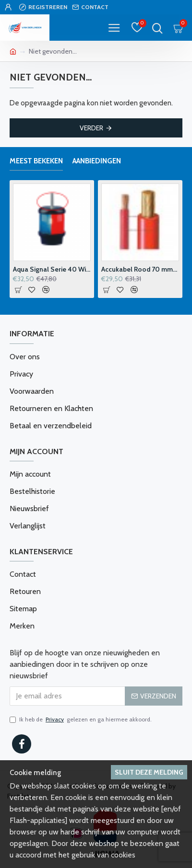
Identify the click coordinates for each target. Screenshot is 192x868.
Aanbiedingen (97, 161)
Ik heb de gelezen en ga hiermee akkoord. (81, 720)
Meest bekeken (36, 161)
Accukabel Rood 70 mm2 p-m (140, 269)
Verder (91, 128)
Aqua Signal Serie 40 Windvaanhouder (52, 269)
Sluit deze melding (149, 772)
